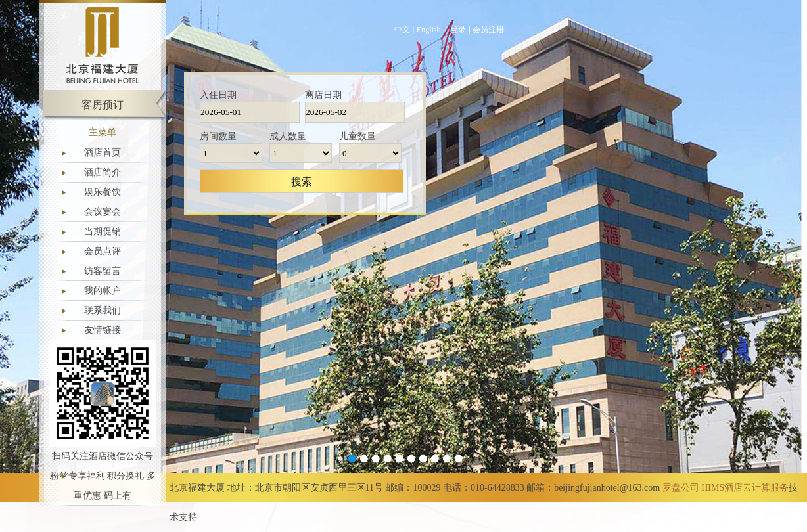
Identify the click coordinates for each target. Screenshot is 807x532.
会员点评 (103, 251)
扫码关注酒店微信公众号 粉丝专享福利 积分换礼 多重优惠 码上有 (103, 476)
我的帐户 (103, 291)
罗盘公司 (681, 488)
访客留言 (103, 271)
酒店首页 (103, 153)
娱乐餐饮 (103, 192)
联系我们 (103, 310)
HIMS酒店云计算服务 (745, 488)
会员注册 (488, 30)
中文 (402, 30)
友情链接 (103, 330)
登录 (458, 30)
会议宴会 (103, 212)
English (429, 30)
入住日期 (218, 95)
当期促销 (103, 232)
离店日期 (323, 95)
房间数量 (218, 136)
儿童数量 (357, 136)
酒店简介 (103, 172)
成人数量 (288, 136)
